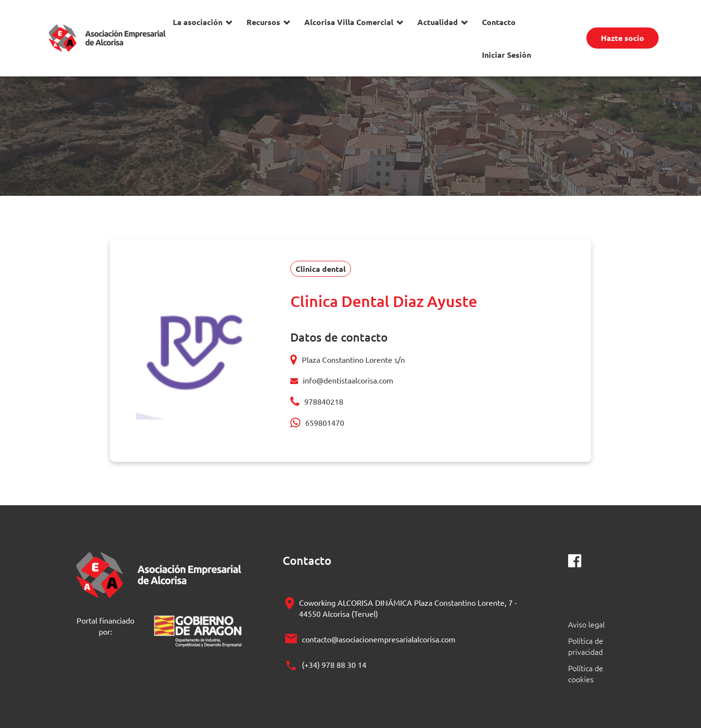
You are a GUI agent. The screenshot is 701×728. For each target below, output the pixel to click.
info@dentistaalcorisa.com (348, 380)
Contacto (499, 22)
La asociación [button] (198, 22)
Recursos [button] (263, 22)
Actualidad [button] (438, 22)
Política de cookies (586, 673)
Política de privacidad (586, 646)
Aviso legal (586, 624)
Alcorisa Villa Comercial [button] (349, 22)
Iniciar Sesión (506, 55)
